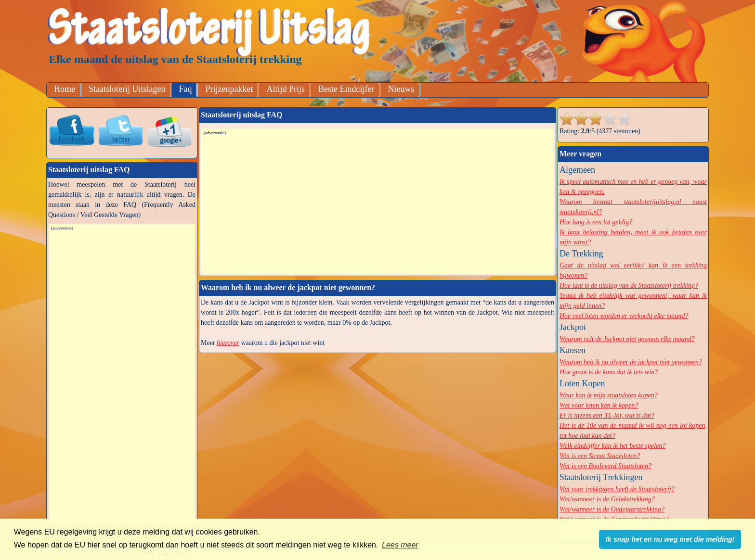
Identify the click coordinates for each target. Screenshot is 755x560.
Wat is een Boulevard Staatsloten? (605, 466)
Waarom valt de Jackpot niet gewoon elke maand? (627, 339)
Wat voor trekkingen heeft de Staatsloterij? (617, 489)
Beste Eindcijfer (346, 89)
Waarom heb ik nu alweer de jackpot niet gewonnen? (631, 362)
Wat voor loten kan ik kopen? (599, 405)
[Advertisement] (378, 204)
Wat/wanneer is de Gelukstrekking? (607, 499)
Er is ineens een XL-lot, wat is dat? (607, 415)
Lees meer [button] (400, 545)
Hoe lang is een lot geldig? (596, 222)
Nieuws (401, 89)
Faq (185, 89)
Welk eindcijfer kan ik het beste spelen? (612, 446)
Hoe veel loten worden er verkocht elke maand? (624, 316)
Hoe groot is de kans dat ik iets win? (609, 372)
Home (65, 89)
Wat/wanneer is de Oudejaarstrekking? (612, 509)
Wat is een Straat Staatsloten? (600, 456)
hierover (228, 343)
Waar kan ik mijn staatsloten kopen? (609, 395)
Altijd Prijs (286, 89)
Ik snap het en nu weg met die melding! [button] (670, 539)
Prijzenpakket (229, 89)
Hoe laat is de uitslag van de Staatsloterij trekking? (629, 286)
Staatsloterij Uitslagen (127, 89)
